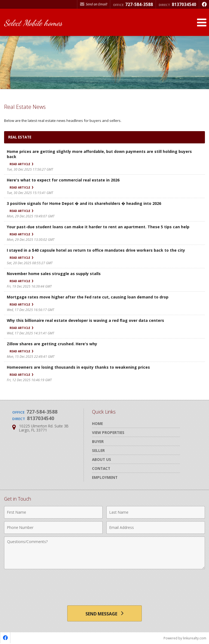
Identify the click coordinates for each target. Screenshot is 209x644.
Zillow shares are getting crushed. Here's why (52, 344)
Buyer (98, 441)
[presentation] (104, 585)
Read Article (21, 164)
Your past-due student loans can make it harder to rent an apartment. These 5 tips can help (98, 227)
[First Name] (53, 512)
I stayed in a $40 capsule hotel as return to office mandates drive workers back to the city (96, 250)
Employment (105, 477)
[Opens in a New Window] (204, 4)
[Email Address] (156, 528)
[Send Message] (104, 614)
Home (97, 423)
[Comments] (104, 553)
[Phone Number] (53, 528)
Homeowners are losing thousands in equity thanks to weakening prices (78, 367)
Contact (101, 468)
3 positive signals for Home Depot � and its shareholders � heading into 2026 (84, 203)
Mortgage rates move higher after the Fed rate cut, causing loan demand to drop (88, 297)
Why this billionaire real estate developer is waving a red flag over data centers (85, 320)
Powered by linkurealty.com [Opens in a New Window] (185, 638)
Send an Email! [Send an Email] (94, 4)
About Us (102, 459)
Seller (98, 450)
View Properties (108, 432)
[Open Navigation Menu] (202, 22)
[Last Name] (156, 512)
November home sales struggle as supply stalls (54, 274)
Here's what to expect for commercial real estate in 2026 (63, 180)
